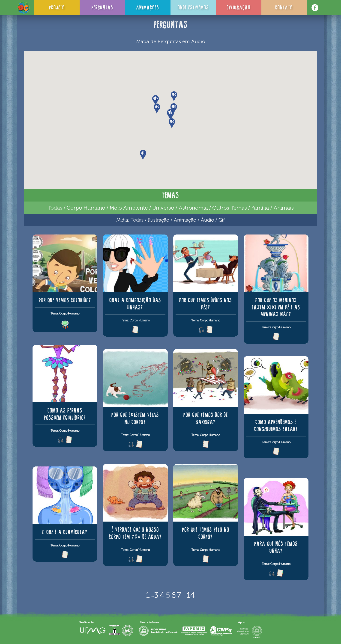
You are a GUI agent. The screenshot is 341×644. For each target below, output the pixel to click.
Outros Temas (230, 208)
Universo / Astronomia (180, 208)
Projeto (57, 7)
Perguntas (102, 7)
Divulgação (239, 7)
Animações (148, 7)
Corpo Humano (86, 208)
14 (191, 595)
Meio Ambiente (129, 208)
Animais (284, 208)
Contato (284, 7)
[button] (174, 96)
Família (260, 208)
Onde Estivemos (193, 7)
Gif (222, 220)
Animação (185, 220)
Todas (55, 208)
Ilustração (159, 220)
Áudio (207, 220)
